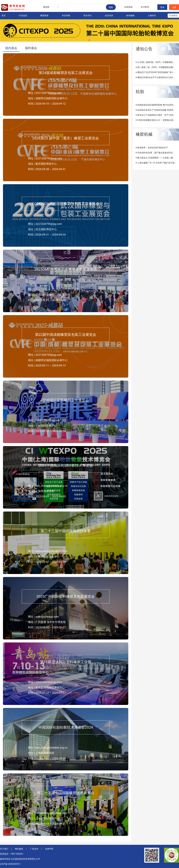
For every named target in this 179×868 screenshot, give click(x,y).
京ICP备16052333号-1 (10, 864)
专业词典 (66, 15)
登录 (162, 7)
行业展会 (173, 15)
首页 (4, 15)
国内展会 (11, 48)
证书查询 (145, 7)
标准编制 (130, 15)
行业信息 (23, 15)
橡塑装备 (44, 15)
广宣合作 (34, 849)
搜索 (111, 7)
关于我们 (4, 849)
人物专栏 (152, 15)
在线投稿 (128, 7)
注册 (174, 7)
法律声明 (49, 849)
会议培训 (109, 15)
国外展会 (31, 48)
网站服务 (19, 849)
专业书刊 (87, 15)
